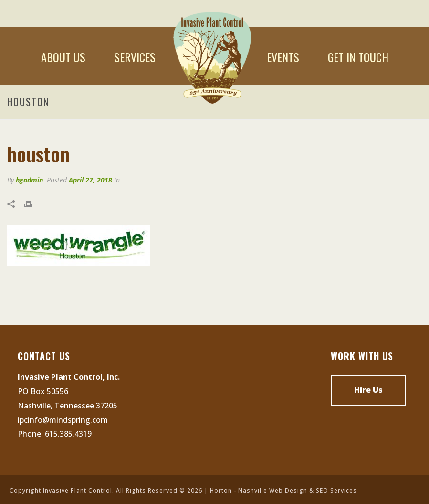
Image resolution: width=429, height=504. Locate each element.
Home (211, 57)
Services (135, 57)
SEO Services (336, 490)
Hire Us (368, 390)
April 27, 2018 (90, 180)
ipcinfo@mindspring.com (63, 420)
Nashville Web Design (273, 490)
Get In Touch (358, 57)
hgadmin (29, 180)
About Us (63, 57)
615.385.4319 (68, 434)
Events (283, 57)
